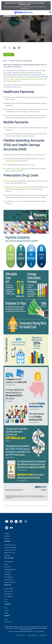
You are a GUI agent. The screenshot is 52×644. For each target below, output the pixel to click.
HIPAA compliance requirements (20, 79)
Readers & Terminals (10, 553)
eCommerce (8, 572)
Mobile (6, 564)
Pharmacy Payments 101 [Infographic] (21, 61)
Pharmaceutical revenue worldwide (17, 187)
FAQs (6, 599)
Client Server (8, 567)
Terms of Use (43, 635)
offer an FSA (42, 155)
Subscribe (9, 55)
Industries (7, 539)
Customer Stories (9, 589)
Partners (7, 533)
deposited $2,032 (11, 161)
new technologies (38, 79)
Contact (6, 613)
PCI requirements (15, 81)
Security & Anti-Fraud (10, 550)
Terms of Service (21, 635)
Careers (6, 610)
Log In (6, 619)
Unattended (7, 575)
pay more (16, 201)
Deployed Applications (10, 569)
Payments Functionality (10, 548)
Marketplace (8, 555)
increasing (27, 195)
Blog (5, 601)
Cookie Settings (40, 631)
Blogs (5, 61)
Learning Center (8, 594)
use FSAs (32, 165)
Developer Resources (10, 582)
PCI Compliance (8, 596)
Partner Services (9, 591)
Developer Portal (9, 580)
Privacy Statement (32, 635)
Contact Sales (8, 622)
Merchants (7, 536)
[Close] (49, 3)
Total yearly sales (11, 181)
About (6, 608)
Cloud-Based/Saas (9, 562)
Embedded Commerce (10, 545)
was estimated (17, 169)
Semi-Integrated (8, 577)
